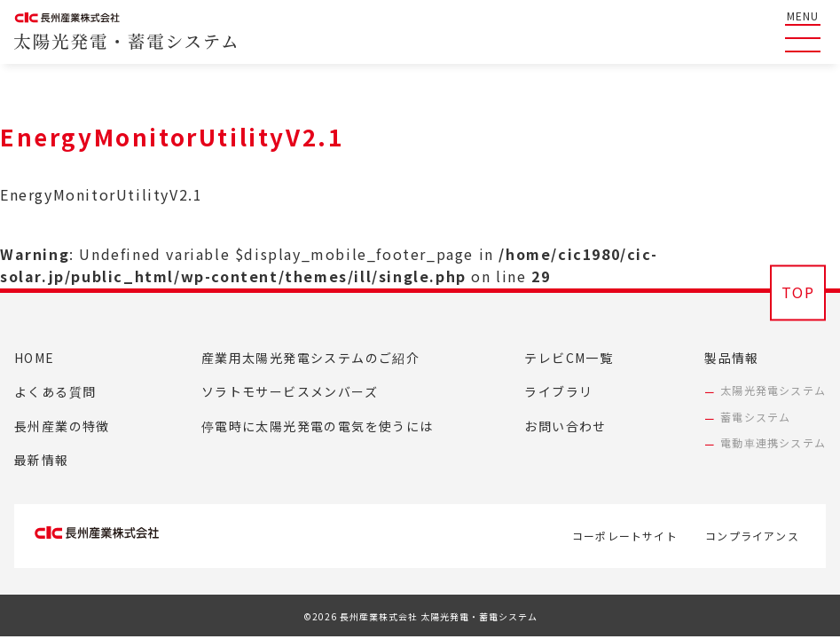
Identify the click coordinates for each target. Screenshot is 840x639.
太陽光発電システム (773, 390)
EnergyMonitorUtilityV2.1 (101, 194)
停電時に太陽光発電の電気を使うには (318, 426)
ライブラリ (558, 391)
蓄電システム (755, 417)
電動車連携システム (773, 442)
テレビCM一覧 (569, 358)
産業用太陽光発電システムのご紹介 (310, 358)
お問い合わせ (565, 426)
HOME (35, 358)
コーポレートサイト (608, 531)
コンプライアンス (752, 531)
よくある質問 (55, 391)
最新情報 (42, 460)
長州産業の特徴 (62, 426)
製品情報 (732, 358)
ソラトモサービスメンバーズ (290, 391)
